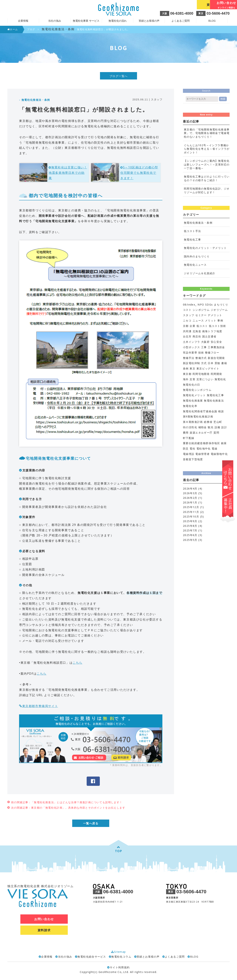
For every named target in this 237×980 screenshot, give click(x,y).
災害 (192, 379)
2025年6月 (190, 535)
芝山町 (218, 422)
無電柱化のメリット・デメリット (205, 248)
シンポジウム (201, 310)
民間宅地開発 (201, 374)
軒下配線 (189, 438)
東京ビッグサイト (208, 368)
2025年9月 (190, 521)
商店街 (197, 336)
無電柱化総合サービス (92, 957)
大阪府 (205, 342)
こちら (77, 663)
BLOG (212, 21)
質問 (216, 433)
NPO (201, 305)
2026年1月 (190, 502)
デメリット (215, 315)
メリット (211, 320)
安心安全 (216, 342)
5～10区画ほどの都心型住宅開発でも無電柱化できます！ (139, 173)
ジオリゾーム (219, 310)
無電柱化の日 (191, 385)
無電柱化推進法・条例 (198, 223)
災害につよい (205, 379)
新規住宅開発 (216, 358)
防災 (186, 448)
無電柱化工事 (192, 239)
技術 (201, 353)
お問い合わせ (213, 5)
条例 (186, 368)
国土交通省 (209, 336)
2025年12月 (191, 507)
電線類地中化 (219, 454)
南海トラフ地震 (212, 331)
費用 (186, 433)
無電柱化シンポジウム (197, 390)
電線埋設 (189, 454)
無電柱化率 (190, 406)
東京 (192, 368)
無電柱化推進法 (214, 401)
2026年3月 (190, 493)
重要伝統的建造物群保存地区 (201, 443)
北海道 (197, 331)
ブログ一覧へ (119, 76)
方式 (204, 363)
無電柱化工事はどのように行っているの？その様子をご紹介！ (207, 178)
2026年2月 (190, 498)
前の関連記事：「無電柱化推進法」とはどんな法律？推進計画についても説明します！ (67, 802)
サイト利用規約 (118, 967)
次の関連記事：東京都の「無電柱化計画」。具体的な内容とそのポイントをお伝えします (68, 808)
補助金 (203, 427)
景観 (217, 363)
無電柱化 (220, 379)
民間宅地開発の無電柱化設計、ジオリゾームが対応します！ (207, 190)
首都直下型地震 (193, 459)
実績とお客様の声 (149, 21)
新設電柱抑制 (191, 363)
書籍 (224, 363)
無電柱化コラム (121, 957)
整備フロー (212, 353)
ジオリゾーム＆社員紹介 (200, 273)
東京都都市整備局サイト (40, 706)
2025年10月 (191, 516)
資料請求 (179, 5)
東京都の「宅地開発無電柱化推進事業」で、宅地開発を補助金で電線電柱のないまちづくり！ (207, 133)
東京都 (187, 374)
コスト (187, 310)
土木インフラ (191, 342)
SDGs (209, 305)
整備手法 (189, 358)
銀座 (224, 443)
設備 (217, 427)
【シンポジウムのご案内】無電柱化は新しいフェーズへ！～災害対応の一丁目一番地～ (207, 164)
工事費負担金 (216, 347)
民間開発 (216, 374)
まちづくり (221, 305)
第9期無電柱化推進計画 (198, 416)
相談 (221, 411)
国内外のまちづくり (197, 256)
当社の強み (65, 957)
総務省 (208, 422)
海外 (186, 379)
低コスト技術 (217, 326)
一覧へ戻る (91, 823)
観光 (211, 427)
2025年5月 (190, 540)
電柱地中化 (204, 448)
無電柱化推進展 (193, 401)
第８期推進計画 (193, 422)
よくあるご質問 (181, 21)
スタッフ (189, 315)
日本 (211, 363)
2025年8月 (190, 526)
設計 (224, 427)
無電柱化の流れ (118, 21)
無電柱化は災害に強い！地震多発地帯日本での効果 (68, 173)
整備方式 (201, 358)
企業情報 (47, 957)
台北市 (187, 336)
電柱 (192, 448)
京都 (186, 326)
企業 (192, 326)
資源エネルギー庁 (201, 433)
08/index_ (190, 305)
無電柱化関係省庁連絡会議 (200, 411)
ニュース (198, 320)
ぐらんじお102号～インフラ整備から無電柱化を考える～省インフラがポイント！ (207, 149)
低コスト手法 (192, 231)
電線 (215, 448)
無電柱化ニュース (195, 265)
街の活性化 (190, 427)
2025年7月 (190, 530)
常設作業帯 (190, 353)
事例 (220, 320)
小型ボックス (191, 347)
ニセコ (187, 320)
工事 (204, 347)
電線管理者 (202, 454)
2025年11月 (191, 512)
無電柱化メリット (194, 395)
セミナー (201, 315)
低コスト (202, 326)
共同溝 (187, 331)
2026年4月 (190, 489)
